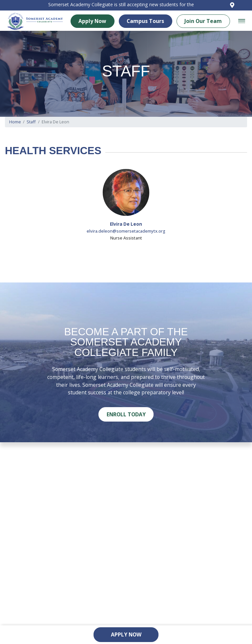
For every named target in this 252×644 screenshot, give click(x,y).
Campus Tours (150, 23)
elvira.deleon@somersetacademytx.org (126, 231)
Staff (31, 122)
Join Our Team (208, 23)
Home (15, 122)
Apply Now (97, 23)
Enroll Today (126, 414)
